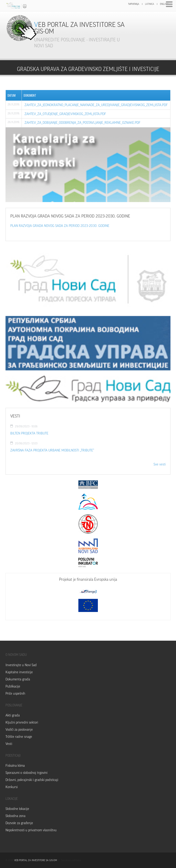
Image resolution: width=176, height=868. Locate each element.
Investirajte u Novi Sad (21, 665)
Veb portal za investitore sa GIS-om (79, 28)
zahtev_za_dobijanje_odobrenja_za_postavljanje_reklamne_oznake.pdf (82, 123)
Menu (169, 4)
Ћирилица (134, 4)
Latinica (150, 4)
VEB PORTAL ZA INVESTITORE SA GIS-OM (36, 860)
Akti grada (13, 715)
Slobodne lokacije (17, 809)
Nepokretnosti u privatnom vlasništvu (31, 830)
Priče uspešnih (15, 694)
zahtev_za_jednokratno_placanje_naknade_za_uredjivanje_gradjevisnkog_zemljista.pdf (96, 105)
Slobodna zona (15, 816)
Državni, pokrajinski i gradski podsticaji (32, 780)
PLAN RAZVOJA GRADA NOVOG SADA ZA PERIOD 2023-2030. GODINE (60, 226)
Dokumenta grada (18, 679)
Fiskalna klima (15, 766)
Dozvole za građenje (19, 823)
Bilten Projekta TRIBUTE (29, 433)
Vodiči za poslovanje (19, 730)
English (164, 4)
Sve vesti (160, 464)
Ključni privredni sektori (22, 723)
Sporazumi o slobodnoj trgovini (26, 773)
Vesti (9, 744)
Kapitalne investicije (19, 672)
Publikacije (13, 686)
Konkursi (12, 787)
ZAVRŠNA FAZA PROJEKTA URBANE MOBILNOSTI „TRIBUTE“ (52, 450)
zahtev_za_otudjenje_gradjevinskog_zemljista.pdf (65, 114)
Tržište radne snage (19, 737)
